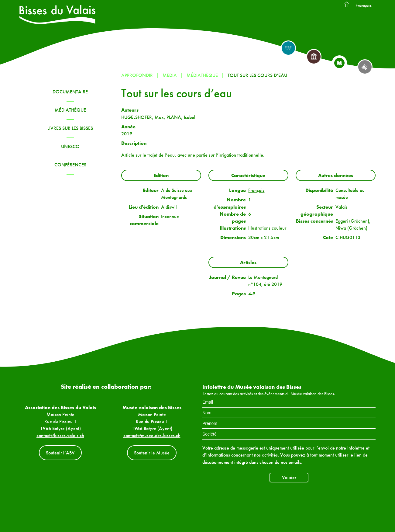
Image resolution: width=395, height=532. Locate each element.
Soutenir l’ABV (60, 453)
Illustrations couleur (267, 228)
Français (364, 5)
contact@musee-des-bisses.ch (152, 435)
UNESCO (70, 146)
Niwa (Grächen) (351, 228)
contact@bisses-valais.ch (60, 435)
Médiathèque (70, 110)
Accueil (347, 5)
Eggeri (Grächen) (352, 221)
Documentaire (70, 92)
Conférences (70, 165)
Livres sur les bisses (70, 128)
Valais (342, 207)
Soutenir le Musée (152, 453)
